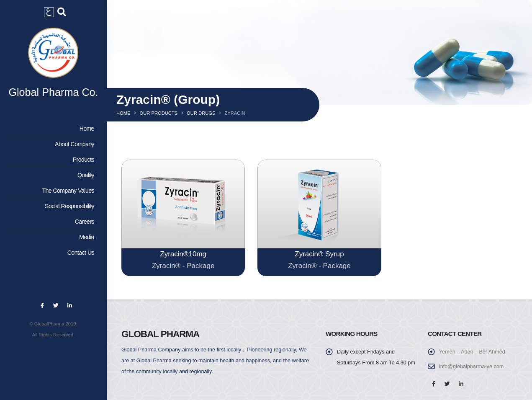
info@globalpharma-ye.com (471, 366)
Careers (52, 222)
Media (52, 237)
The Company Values (52, 191)
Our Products (158, 113)
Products (52, 160)
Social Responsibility (52, 206)
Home (52, 129)
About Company (52, 144)
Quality (52, 175)
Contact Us (52, 253)
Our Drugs (201, 113)
